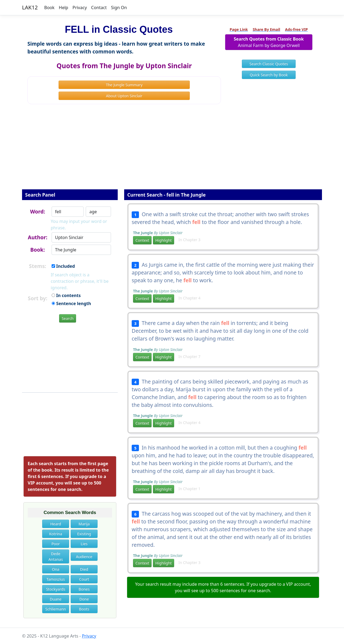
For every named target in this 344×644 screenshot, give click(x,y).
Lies (84, 544)
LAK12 (30, 7)
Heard (56, 524)
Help (64, 8)
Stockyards (55, 589)
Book (49, 8)
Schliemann (56, 609)
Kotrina (56, 534)
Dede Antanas (56, 556)
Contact (99, 8)
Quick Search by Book (269, 75)
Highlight (164, 240)
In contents (66, 295)
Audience (84, 557)
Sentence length (71, 303)
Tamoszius (56, 579)
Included (63, 266)
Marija (84, 524)
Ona (55, 569)
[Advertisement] (172, 150)
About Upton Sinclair (124, 96)
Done (84, 599)
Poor (55, 544)
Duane (55, 599)
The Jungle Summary (124, 85)
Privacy (80, 8)
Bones (84, 589)
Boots (84, 609)
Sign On (119, 8)
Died (84, 569)
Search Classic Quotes (269, 64)
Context (142, 240)
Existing (84, 534)
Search (67, 318)
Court (84, 579)
